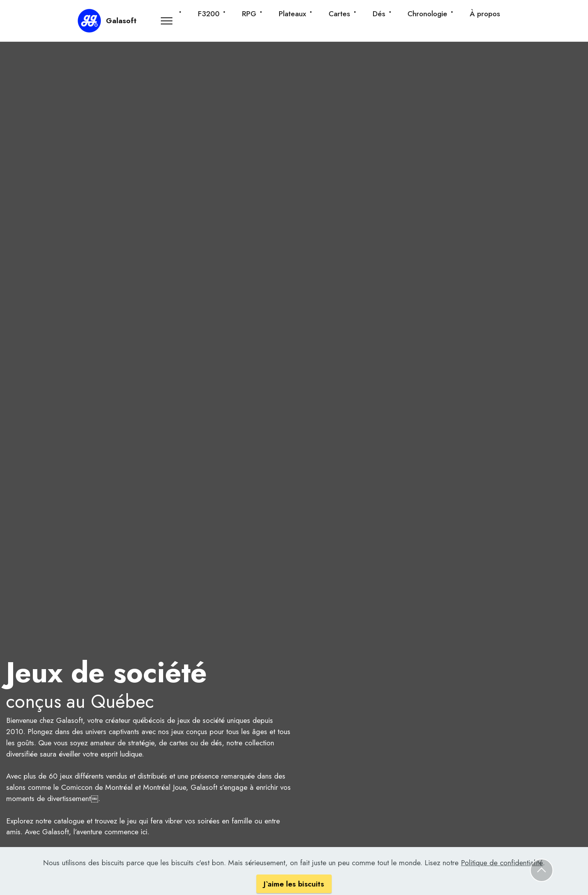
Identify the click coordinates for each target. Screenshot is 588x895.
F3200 (209, 14)
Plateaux (292, 14)
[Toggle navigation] (167, 21)
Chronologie (427, 14)
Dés (379, 14)
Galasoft (121, 21)
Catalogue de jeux (42, 856)
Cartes (339, 14)
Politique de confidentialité (502, 874)
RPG (249, 14)
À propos (485, 14)
